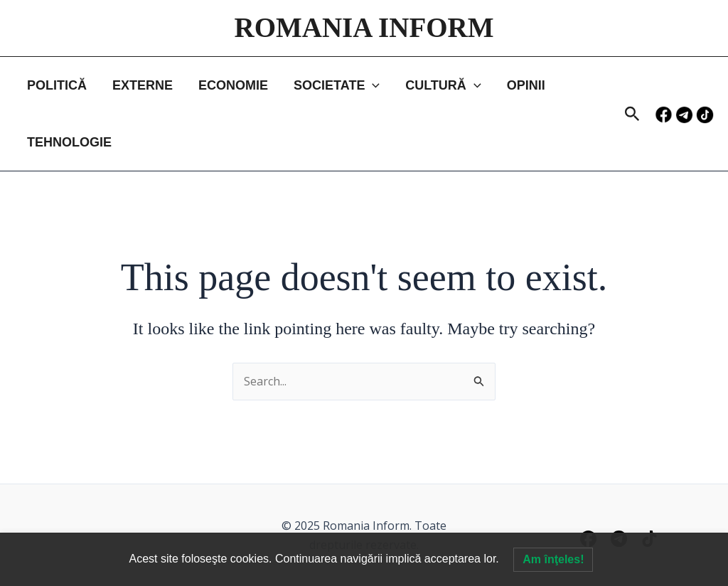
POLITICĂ (57, 85)
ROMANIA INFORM (364, 27)
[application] (372, 85)
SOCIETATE (337, 85)
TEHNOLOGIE (69, 142)
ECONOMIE (233, 85)
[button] (632, 115)
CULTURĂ (443, 85)
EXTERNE (143, 85)
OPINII (526, 85)
